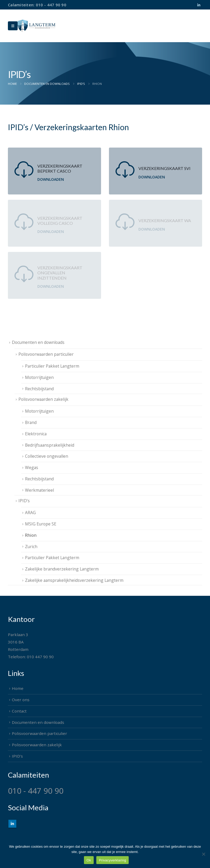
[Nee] (203, 854)
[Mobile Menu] (13, 26)
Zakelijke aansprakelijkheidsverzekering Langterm (74, 580)
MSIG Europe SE (41, 524)
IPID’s (24, 501)
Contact (19, 711)
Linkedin (12, 824)
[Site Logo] (36, 26)
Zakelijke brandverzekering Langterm (62, 569)
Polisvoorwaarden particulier (46, 354)
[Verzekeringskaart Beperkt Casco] (54, 171)
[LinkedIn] (199, 5)
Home (18, 688)
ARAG (30, 513)
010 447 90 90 (40, 657)
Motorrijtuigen (39, 377)
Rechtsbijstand (39, 389)
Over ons (21, 700)
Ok (89, 860)
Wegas (32, 467)
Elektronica (36, 434)
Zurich (31, 547)
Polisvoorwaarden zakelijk (43, 399)
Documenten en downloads (38, 342)
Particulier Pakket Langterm (52, 366)
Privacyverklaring (112, 860)
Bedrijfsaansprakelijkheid (50, 445)
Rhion (31, 535)
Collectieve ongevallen (47, 456)
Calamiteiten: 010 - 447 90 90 (37, 5)
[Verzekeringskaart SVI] (156, 171)
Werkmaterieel (39, 490)
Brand (31, 422)
